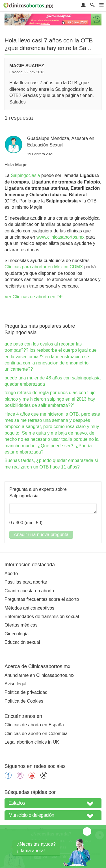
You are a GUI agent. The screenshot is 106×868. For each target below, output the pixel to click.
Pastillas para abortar (26, 582)
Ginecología (17, 634)
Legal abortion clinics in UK (32, 742)
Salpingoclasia (25, 175)
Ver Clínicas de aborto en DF (33, 297)
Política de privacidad (26, 692)
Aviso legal (15, 684)
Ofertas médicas (21, 625)
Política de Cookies (24, 701)
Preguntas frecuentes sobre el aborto (42, 599)
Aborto (11, 574)
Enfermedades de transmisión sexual (42, 617)
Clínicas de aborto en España (34, 725)
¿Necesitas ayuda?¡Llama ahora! (36, 847)
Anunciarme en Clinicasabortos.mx (39, 675)
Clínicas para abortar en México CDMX (44, 267)
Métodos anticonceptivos (29, 608)
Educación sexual (22, 642)
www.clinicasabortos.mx (60, 237)
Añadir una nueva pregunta (41, 535)
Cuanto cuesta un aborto (29, 591)
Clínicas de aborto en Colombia (36, 734)
